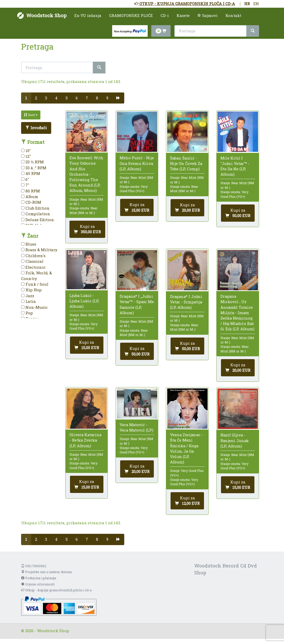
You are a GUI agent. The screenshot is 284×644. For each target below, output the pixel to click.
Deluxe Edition (38, 220)
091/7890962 (34, 566)
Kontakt (233, 15)
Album (30, 197)
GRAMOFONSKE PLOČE (131, 15)
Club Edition (35, 208)
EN (256, 4)
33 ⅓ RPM (32, 162)
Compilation (36, 214)
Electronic (33, 267)
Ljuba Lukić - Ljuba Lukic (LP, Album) (84, 301)
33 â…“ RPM (34, 168)
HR (247, 4)
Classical (32, 261)
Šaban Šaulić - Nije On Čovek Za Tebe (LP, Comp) (186, 163)
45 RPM (31, 173)
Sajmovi (207, 15)
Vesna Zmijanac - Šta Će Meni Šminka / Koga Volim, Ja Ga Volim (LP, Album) (187, 448)
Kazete (183, 15)
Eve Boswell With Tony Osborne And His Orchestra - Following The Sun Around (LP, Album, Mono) (86, 174)
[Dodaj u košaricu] (87, 229)
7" (25, 185)
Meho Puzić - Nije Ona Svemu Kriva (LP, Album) (137, 163)
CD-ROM (31, 202)
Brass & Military (39, 250)
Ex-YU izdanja (88, 15)
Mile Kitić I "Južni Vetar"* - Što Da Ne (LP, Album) (235, 166)
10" (26, 151)
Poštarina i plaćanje (39, 578)
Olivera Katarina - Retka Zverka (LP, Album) (85, 440)
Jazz (28, 296)
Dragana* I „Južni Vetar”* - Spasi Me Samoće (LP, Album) (137, 304)
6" (25, 179)
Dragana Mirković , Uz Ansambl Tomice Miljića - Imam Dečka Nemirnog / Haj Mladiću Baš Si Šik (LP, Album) (237, 312)
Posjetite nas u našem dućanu (47, 572)
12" (26, 156)
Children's (33, 256)
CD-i (165, 15)
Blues (29, 244)
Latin (29, 301)
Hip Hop (31, 290)
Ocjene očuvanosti (38, 584)
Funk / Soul (35, 284)
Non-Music (34, 307)
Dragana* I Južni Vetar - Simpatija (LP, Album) (186, 302)
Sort (31, 115)
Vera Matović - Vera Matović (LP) (136, 427)
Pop (27, 313)
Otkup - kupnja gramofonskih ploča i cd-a (56, 590)
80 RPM (30, 191)
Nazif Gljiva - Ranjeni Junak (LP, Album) (235, 440)
